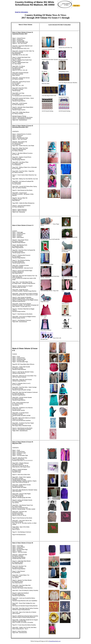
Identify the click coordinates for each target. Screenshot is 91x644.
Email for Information (22, 12)
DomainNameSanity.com (55, 641)
